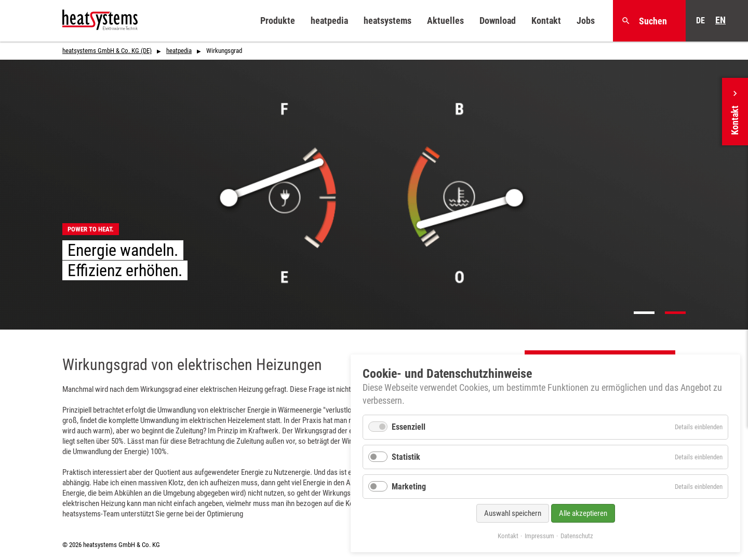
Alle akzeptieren (583, 513)
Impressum (539, 536)
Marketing (409, 487)
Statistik (406, 457)
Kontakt (508, 536)
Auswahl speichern (513, 513)
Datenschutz (577, 536)
